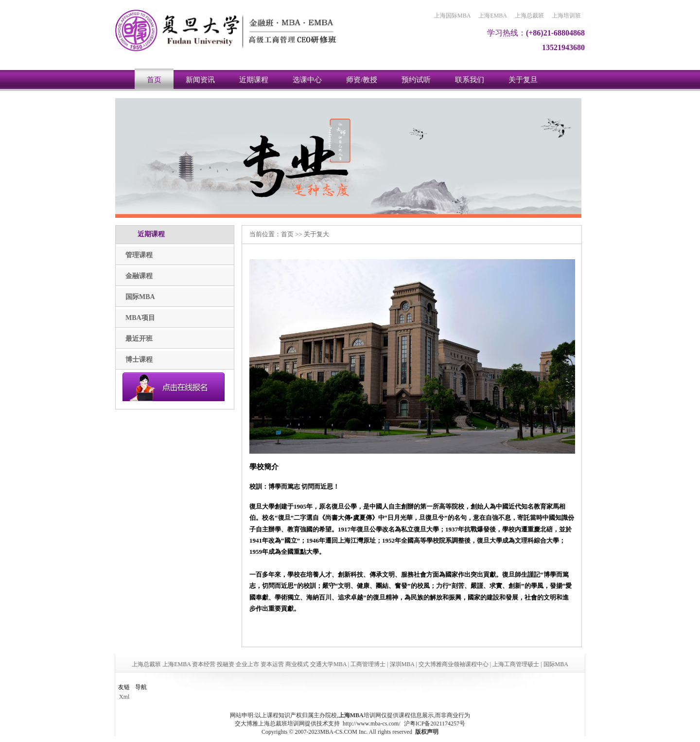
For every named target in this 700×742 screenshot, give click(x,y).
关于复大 (316, 234)
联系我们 (470, 80)
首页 (154, 80)
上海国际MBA (452, 16)
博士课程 (139, 360)
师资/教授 (362, 80)
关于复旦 (523, 80)
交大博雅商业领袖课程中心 (454, 664)
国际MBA (140, 297)
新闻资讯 (200, 80)
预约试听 (416, 80)
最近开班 (139, 339)
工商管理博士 (368, 664)
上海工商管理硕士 (516, 664)
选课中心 (307, 80)
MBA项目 (140, 318)
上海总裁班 (529, 16)
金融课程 (139, 276)
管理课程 (139, 255)
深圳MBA (402, 664)
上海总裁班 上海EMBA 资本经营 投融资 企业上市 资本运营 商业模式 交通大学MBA (239, 664)
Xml (124, 697)
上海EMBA (493, 16)
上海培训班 (566, 16)
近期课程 (254, 80)
